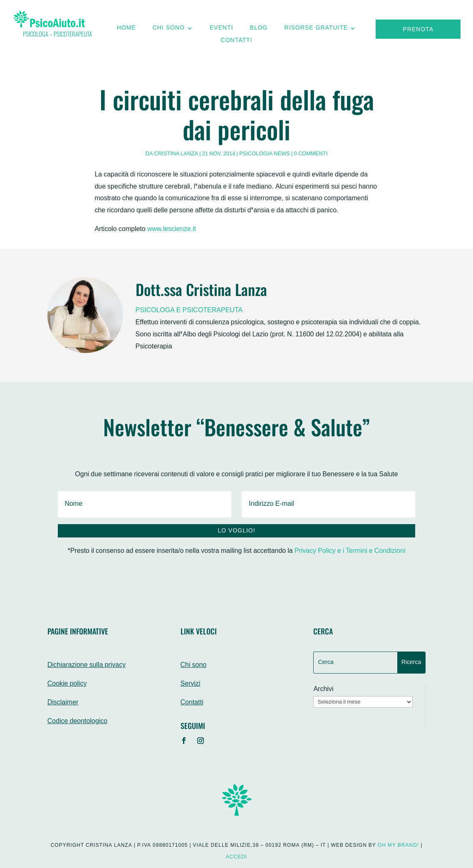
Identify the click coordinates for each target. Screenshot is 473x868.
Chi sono (169, 30)
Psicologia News (265, 154)
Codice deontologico (78, 722)
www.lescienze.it (172, 230)
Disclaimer (63, 703)
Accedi (236, 857)
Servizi (191, 684)
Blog (259, 30)
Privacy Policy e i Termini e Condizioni (350, 551)
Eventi (222, 30)
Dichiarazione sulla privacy (87, 665)
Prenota (418, 30)
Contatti (237, 42)
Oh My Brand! (398, 846)
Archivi (323, 690)
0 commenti (311, 154)
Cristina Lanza (176, 154)
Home (126, 30)
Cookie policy (67, 684)
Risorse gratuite (316, 30)
